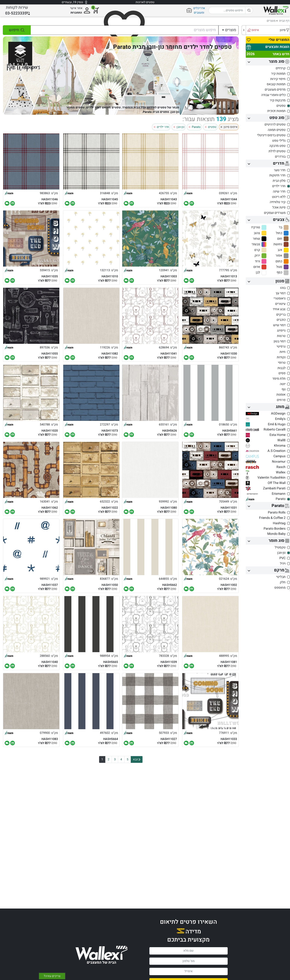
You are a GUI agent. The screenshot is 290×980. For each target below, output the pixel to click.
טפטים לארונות (145, 2)
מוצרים (271, 21)
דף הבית (284, 21)
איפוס (255, 30)
